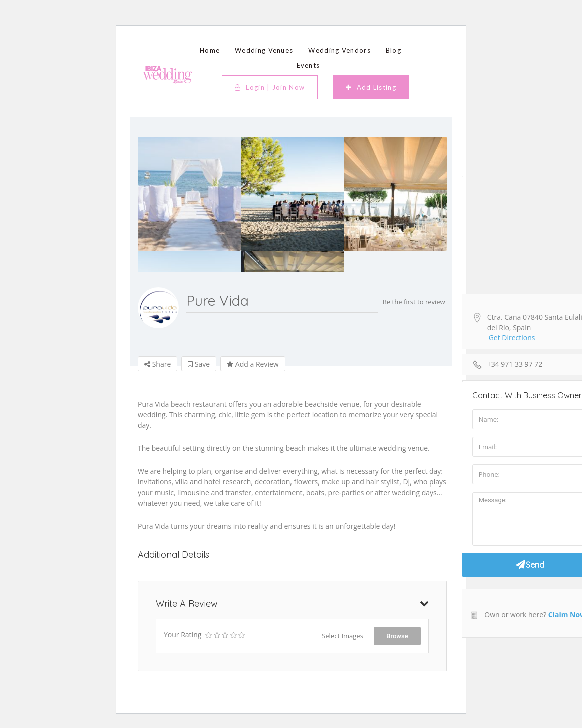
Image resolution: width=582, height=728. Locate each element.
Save (199, 364)
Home (210, 50)
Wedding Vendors (339, 50)
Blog (393, 50)
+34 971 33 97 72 (515, 364)
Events (308, 65)
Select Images (342, 636)
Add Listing (371, 87)
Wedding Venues (264, 50)
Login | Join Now (270, 87)
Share (158, 364)
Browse (397, 636)
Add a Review (253, 364)
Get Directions (512, 337)
